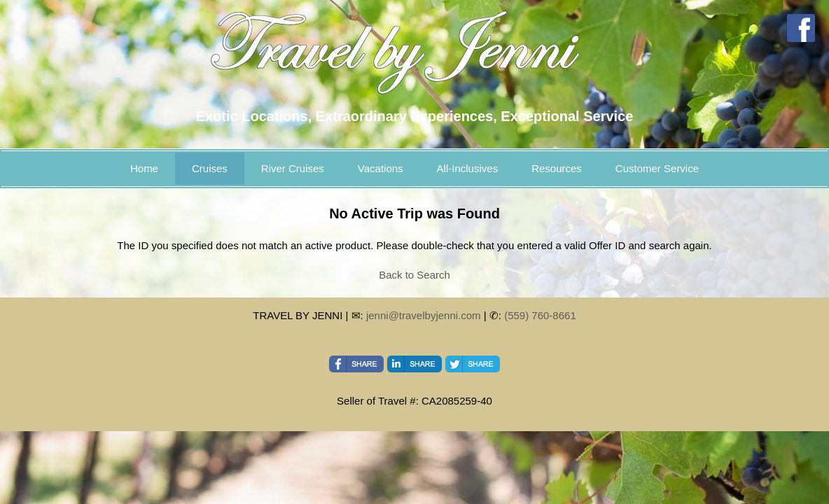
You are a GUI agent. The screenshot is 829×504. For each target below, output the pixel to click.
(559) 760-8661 (540, 315)
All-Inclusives (468, 168)
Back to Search (415, 275)
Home (144, 168)
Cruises (210, 168)
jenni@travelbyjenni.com (424, 315)
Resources (557, 168)
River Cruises (293, 168)
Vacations (381, 168)
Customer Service (657, 168)
